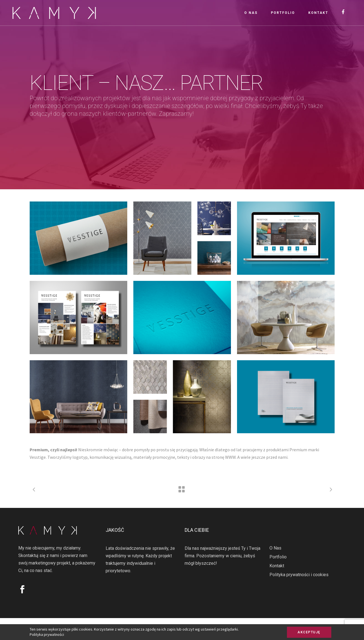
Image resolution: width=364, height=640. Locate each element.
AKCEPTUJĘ (309, 632)
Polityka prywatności (47, 634)
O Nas (275, 548)
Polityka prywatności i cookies (299, 575)
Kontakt (277, 566)
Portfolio (278, 557)
